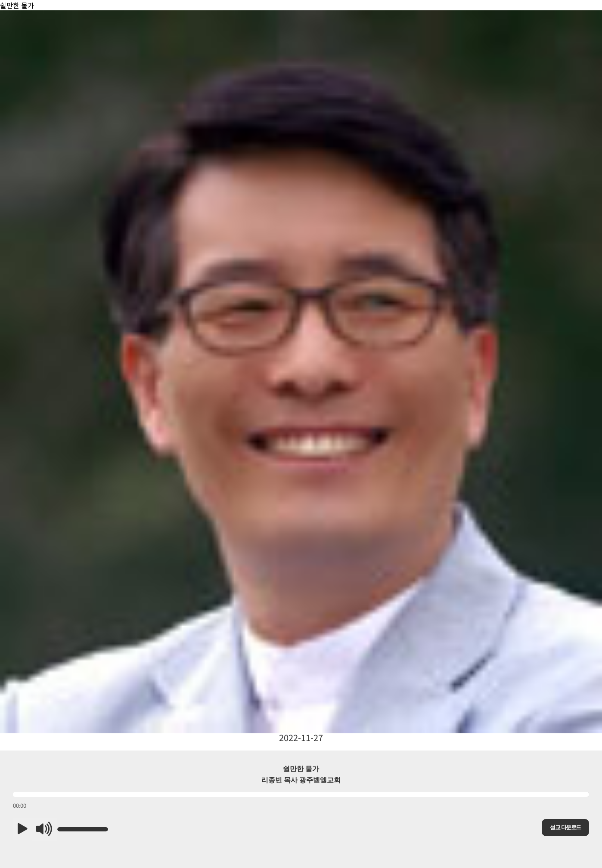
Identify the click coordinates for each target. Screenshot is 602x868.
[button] (23, 829)
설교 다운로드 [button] (565, 827)
